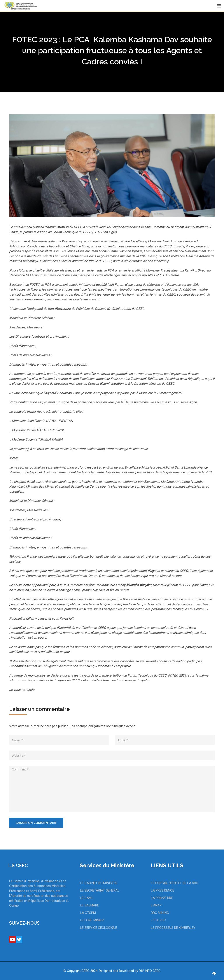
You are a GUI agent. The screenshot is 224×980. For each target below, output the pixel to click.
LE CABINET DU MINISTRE (99, 883)
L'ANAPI (157, 905)
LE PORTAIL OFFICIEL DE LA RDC (175, 883)
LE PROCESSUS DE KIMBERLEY (173, 928)
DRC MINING (160, 913)
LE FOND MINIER (92, 920)
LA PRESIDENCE (163, 890)
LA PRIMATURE (162, 898)
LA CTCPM (88, 913)
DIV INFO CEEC (150, 971)
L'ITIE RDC (158, 920)
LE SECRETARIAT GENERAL (100, 890)
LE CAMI (86, 898)
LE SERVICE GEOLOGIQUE (99, 928)
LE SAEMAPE (89, 905)
